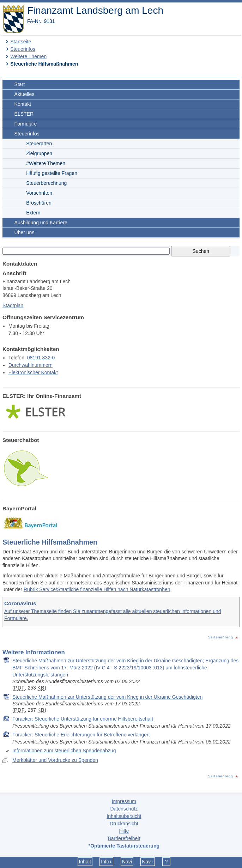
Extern (33, 213)
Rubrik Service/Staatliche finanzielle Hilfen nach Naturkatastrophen (97, 589)
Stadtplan (13, 305)
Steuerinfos (23, 49)
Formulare (26, 124)
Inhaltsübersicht (124, 816)
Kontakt (23, 104)
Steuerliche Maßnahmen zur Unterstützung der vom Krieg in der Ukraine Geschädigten (107, 697)
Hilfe (124, 831)
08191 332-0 (41, 358)
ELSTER (24, 114)
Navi (127, 862)
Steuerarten (39, 144)
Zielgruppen (39, 153)
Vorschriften (39, 193)
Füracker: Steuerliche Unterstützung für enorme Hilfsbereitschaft (83, 719)
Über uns (25, 232)
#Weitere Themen (46, 163)
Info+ (107, 862)
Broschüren (39, 203)
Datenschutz (124, 809)
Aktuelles (25, 94)
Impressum (124, 801)
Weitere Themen (28, 56)
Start (20, 84)
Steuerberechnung (46, 183)
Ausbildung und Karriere (41, 223)
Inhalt (85, 862)
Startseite (21, 42)
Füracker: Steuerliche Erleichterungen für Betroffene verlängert (81, 735)
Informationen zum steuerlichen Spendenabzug (64, 751)
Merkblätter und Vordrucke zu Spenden (55, 760)
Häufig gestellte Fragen (52, 173)
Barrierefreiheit (124, 838)
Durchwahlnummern (31, 365)
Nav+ (148, 862)
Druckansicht (124, 824)
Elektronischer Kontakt (33, 372)
